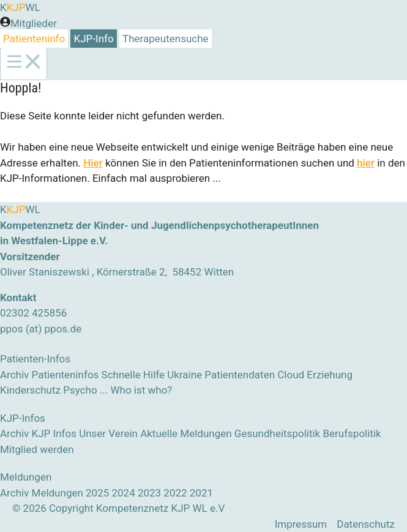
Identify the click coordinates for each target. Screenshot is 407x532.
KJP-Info (94, 39)
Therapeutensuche (166, 39)
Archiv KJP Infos (38, 433)
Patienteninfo (34, 39)
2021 (201, 493)
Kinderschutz (30, 390)
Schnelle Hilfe (133, 375)
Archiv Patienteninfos (49, 375)
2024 (123, 493)
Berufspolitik (352, 433)
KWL (20, 7)
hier (366, 163)
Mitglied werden (37, 449)
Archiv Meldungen (42, 493)
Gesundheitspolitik (277, 433)
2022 (175, 493)
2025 (97, 493)
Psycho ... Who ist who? (118, 390)
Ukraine (185, 375)
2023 (149, 493)
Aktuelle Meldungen (186, 433)
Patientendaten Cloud (254, 375)
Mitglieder (34, 23)
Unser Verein (108, 433)
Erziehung (330, 375)
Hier (93, 163)
